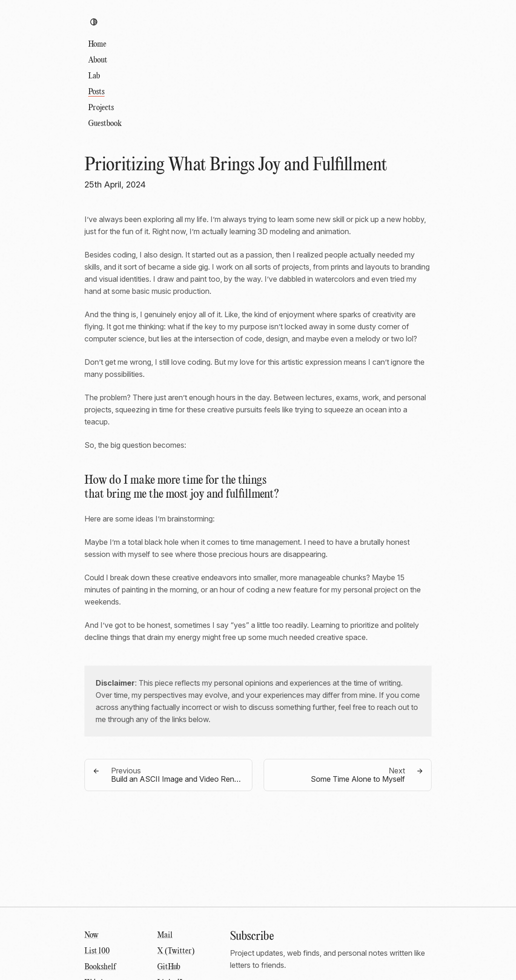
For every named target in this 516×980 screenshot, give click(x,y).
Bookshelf (100, 967)
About (98, 60)
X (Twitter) (176, 951)
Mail (165, 935)
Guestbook (105, 124)
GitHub (169, 967)
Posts (96, 92)
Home (97, 45)
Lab (94, 76)
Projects (101, 108)
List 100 (97, 951)
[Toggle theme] (94, 22)
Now (91, 935)
